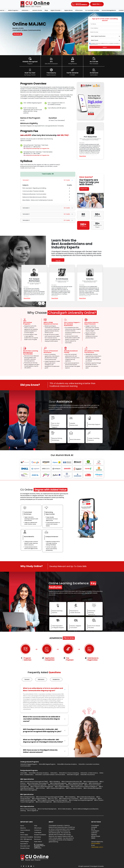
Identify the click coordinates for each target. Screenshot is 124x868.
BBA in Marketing (70, 797)
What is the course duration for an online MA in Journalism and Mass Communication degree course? (42, 719)
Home (22, 826)
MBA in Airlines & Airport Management (42, 787)
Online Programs (13, 10)
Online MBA (24, 773)
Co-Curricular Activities (92, 10)
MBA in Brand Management (29, 790)
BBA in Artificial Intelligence (88, 799)
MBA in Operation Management (78, 784)
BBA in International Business (86, 797)
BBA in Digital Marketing (39, 799)
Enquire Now (84, 189)
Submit (105, 47)
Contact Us (38, 831)
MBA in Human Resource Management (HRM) (34, 782)
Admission (42, 680)
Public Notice (38, 842)
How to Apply (24, 835)
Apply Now (96, 4)
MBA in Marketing (55, 782)
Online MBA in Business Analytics (39, 773)
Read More (83, 156)
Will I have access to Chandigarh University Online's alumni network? (40, 752)
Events (22, 833)
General (27, 680)
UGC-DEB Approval (26, 840)
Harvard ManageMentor (109, 10)
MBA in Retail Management (58, 784)
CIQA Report (38, 833)
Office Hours (79, 10)
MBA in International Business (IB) (72, 782)
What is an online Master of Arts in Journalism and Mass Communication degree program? (43, 690)
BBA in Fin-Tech (53, 799)
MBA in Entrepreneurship (91, 782)
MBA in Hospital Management (37, 785)
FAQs (36, 826)
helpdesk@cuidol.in (97, 848)
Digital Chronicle (56, 10)
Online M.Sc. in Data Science (89, 773)
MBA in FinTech (40, 789)
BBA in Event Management (44, 802)
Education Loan (25, 846)
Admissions (25, 10)
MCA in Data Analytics (65, 809)
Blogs (46, 10)
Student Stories (25, 849)
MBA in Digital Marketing (62, 787)
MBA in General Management (55, 789)
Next (54, 305)
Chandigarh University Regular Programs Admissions (40, 847)
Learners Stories (37, 10)
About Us (23, 828)
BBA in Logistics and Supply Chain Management (52, 801)
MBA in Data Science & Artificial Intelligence (84, 787)
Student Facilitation (40, 835)
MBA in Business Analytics (74, 789)
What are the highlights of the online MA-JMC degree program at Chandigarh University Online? (43, 741)
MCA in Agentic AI (33, 811)
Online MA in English (73, 775)
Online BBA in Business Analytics (67, 765)
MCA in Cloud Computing (28, 809)
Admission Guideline (27, 837)
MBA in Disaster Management (92, 789)
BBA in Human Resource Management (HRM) (50, 797)
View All (58, 261)
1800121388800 (96, 844)
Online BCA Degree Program (29, 765)
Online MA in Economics (88, 775)
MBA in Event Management (56, 785)
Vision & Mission (25, 831)
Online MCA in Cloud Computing (69, 773)
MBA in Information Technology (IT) (38, 784)
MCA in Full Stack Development (47, 809)
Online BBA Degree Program (47, 765)
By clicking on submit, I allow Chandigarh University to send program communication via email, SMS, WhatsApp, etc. (105, 44)
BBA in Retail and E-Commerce (69, 799)
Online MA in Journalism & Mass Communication (50, 775)
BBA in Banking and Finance (62, 802)
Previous (51, 305)
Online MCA (54, 773)
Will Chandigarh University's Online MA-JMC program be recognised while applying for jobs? (42, 731)
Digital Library (68, 10)
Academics (57, 680)
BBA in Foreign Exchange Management (81, 801)
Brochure (18, 34)
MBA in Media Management (74, 785)
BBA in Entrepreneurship (27, 797)
